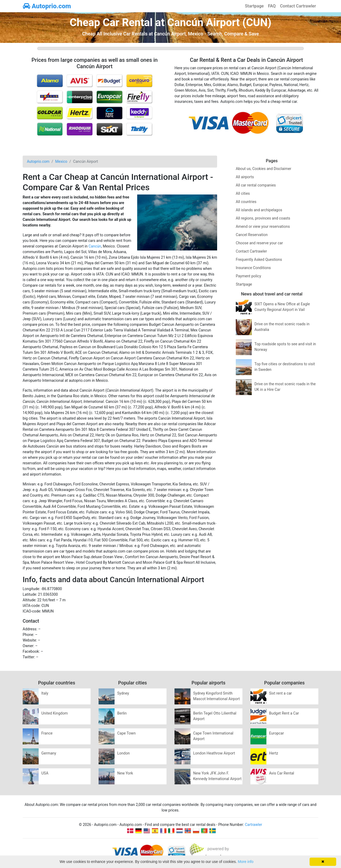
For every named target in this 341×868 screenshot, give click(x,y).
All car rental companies (256, 185)
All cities (243, 193)
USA (45, 773)
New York (125, 773)
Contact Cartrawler (298, 6)
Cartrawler (253, 825)
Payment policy (248, 276)
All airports (245, 177)
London (123, 753)
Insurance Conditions (253, 268)
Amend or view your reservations (263, 226)
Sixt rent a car (280, 693)
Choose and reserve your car (259, 243)
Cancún (95, 246)
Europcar (277, 733)
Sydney (123, 693)
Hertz (274, 753)
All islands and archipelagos (259, 210)
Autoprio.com (47, 6)
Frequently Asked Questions (259, 259)
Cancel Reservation (252, 235)
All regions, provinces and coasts (263, 218)
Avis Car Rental (282, 773)
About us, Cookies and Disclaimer (263, 169)
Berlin (122, 713)
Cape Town (126, 733)
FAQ (272, 6)
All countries (246, 202)
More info (246, 862)
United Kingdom (55, 713)
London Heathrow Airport (214, 753)
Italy (45, 693)
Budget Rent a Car (284, 713)
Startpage (254, 6)
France (47, 733)
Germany (49, 753)
